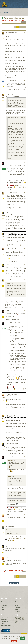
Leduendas (4, 196)
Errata (17, 609)
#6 (25, 212)
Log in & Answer (14, 583)
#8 (25, 248)
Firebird (4, 166)
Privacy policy (5, 622)
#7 (25, 233)
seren (3, 36)
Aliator (3, 252)
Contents (4, 608)
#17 (25, 515)
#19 (25, 546)
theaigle (4, 98)
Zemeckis (4, 84)
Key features (4, 606)
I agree (22, 639)
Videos (17, 604)
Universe (3, 604)
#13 (25, 394)
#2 (25, 81)
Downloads (18, 608)
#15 (25, 444)
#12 (25, 322)
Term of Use (4, 620)
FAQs (17, 602)
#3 (25, 94)
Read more (16, 639)
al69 (3, 550)
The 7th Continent (11, 21)
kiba (3, 530)
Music (17, 606)
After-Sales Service (6, 625)
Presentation (4, 602)
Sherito (3, 398)
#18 (25, 526)
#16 (25, 457)
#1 (25, 32)
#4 (25, 163)
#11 (25, 311)
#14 (25, 415)
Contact (3, 624)
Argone (3, 561)
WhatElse (4, 237)
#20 (25, 558)
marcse (3, 419)
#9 (25, 265)
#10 (25, 280)
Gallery (3, 609)
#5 (25, 193)
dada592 (3, 216)
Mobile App (18, 611)
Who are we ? (5, 618)
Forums (4, 21)
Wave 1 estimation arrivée (13, 18)
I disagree (14, 641)
